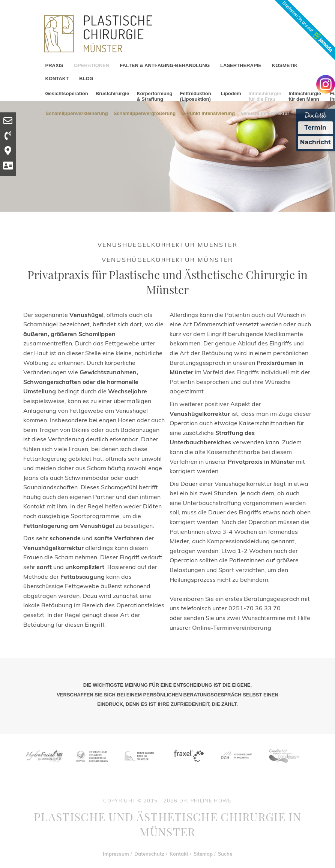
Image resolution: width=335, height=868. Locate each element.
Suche (225, 854)
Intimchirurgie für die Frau (265, 96)
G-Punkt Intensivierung (208, 113)
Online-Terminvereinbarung (232, 627)
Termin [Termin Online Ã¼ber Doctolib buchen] (316, 128)
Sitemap (203, 854)
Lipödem (231, 93)
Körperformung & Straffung (154, 96)
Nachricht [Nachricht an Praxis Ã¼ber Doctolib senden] (315, 142)
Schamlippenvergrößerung (145, 113)
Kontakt (179, 854)
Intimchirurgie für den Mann (305, 96)
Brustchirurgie (113, 93)
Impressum (116, 854)
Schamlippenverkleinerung (77, 113)
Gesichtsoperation (67, 93)
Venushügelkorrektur (265, 113)
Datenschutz (149, 854)
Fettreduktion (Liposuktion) (196, 96)
